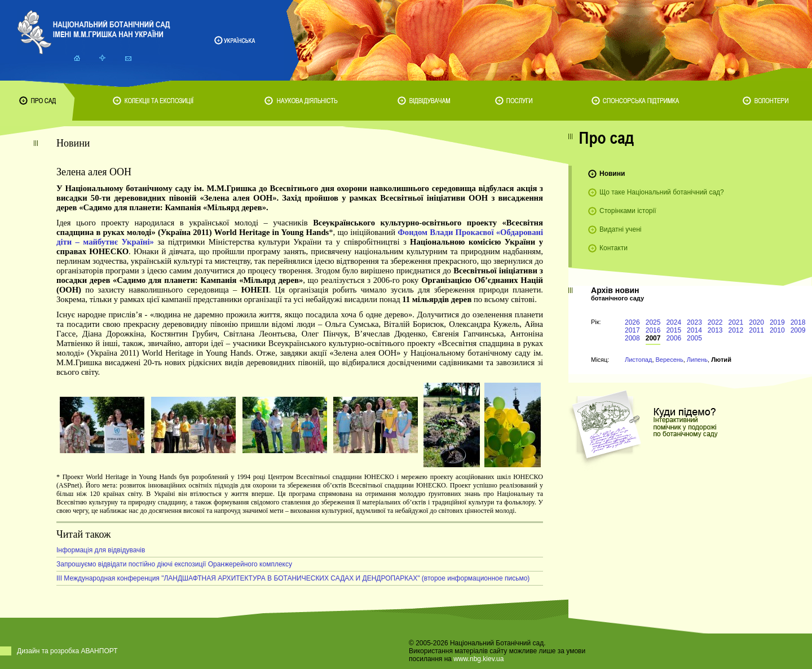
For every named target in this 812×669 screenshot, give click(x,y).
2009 (798, 330)
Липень (697, 360)
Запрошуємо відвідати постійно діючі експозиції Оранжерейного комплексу (174, 564)
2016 (653, 330)
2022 (715, 322)
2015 (674, 330)
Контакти (614, 248)
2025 (653, 322)
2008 (632, 338)
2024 (674, 322)
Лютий (721, 360)
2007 (653, 338)
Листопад (638, 360)
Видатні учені (620, 229)
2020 (756, 322)
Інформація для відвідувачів (101, 550)
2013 (715, 330)
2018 (798, 322)
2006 (674, 338)
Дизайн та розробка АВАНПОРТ (67, 651)
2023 (694, 322)
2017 (632, 330)
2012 (736, 330)
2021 (736, 322)
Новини (612, 174)
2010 (777, 330)
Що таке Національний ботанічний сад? (662, 192)
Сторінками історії (628, 211)
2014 (694, 330)
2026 (632, 322)
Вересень (670, 360)
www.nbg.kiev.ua (478, 659)
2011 (756, 330)
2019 (777, 322)
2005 (694, 338)
